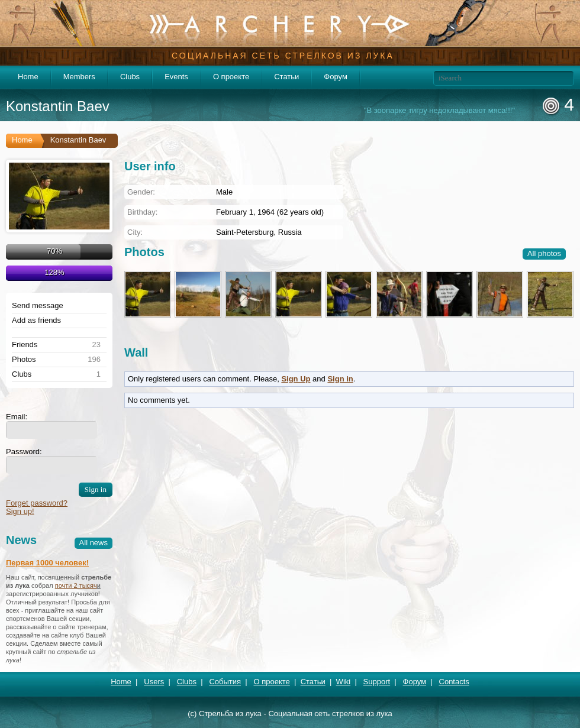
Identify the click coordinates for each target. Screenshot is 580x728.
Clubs (130, 77)
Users (154, 682)
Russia (290, 232)
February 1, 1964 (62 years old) (270, 212)
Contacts (454, 682)
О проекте (231, 77)
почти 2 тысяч (76, 585)
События (225, 682)
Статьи (286, 77)
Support (377, 682)
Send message (38, 306)
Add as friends (36, 321)
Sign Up (296, 379)
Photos (24, 360)
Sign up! (20, 511)
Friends (25, 345)
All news (94, 543)
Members (79, 77)
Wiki (344, 682)
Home (28, 77)
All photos (544, 253)
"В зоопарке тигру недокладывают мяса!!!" (439, 111)
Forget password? (37, 503)
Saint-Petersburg (245, 232)
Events (176, 77)
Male (224, 192)
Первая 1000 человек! (47, 563)
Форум (336, 77)
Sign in (340, 379)
